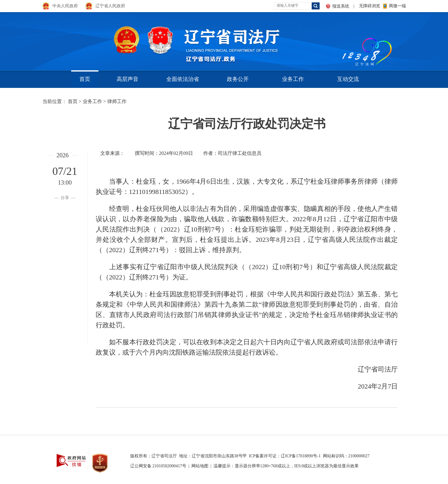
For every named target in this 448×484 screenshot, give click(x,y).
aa (341, 39)
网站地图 (200, 466)
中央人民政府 (65, 6)
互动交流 (348, 79)
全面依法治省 (183, 79)
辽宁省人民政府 (110, 6)
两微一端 (397, 6)
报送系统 (341, 6)
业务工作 (293, 79)
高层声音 (128, 79)
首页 (85, 79)
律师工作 (117, 101)
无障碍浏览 (370, 6)
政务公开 (238, 79)
